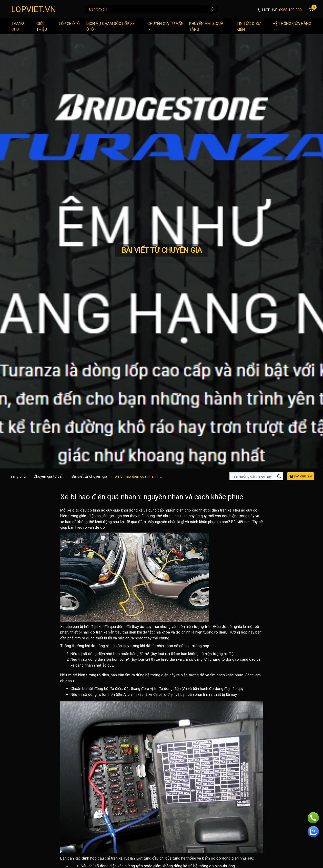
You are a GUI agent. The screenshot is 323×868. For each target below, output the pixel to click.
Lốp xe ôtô (69, 25)
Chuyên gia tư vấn (165, 25)
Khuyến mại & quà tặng (206, 27)
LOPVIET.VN (34, 9)
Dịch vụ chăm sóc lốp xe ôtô (110, 27)
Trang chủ (18, 26)
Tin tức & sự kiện (249, 27)
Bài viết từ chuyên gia (89, 476)
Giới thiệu (42, 27)
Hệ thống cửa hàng (292, 25)
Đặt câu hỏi (301, 476)
